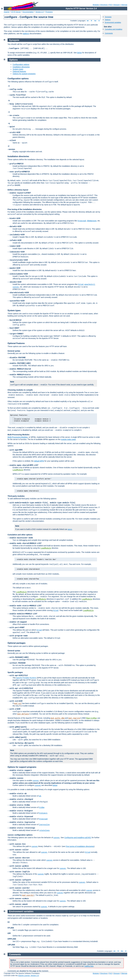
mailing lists (89, 966)
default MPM (39, 461)
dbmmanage (92, 221)
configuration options (20, 835)
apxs (70, 529)
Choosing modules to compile (20, 390)
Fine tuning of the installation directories (25, 209)
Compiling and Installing (114, 29)
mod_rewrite (74, 718)
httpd (81, 284)
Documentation (28, 12)
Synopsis (108, 17)
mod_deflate (23, 714)
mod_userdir (28, 895)
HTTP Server (16, 12)
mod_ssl (18, 704)
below (79, 53)
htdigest (43, 813)
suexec (16, 287)
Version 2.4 (40, 12)
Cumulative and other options (20, 535)
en (88, 21)
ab (40, 796)
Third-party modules (16, 496)
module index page (68, 439)
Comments (109, 33)
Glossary (117, 5)
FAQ (110, 5)
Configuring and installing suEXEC (78, 838)
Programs (49, 12)
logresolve (44, 825)
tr (99, 21)
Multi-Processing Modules (18, 435)
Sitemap (124, 5)
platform (26, 34)
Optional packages (17, 643)
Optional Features (16, 343)
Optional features (19, 71)
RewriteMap (91, 718)
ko (95, 21)
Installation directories (21, 67)
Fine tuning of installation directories (80, 846)
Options (108, 20)
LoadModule (18, 470)
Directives (104, 5)
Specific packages (15, 672)
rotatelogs (44, 830)
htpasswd (82, 221)
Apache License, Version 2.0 (28, 976)
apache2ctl (90, 284)
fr (92, 21)
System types (18, 69)
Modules (96, 5)
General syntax (14, 351)
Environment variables (113, 22)
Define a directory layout (18, 190)
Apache (7, 12)
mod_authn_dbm (58, 718)
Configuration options (21, 64)
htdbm (42, 807)
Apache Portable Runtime (26, 678)
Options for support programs (24, 74)
